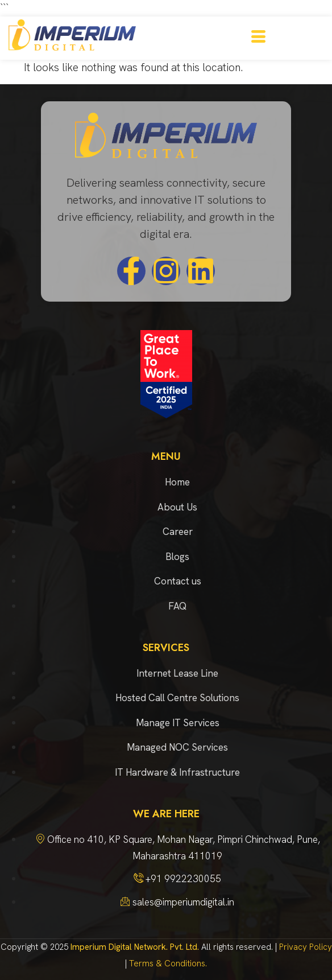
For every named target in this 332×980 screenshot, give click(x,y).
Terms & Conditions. (168, 963)
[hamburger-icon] (258, 38)
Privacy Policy (306, 947)
